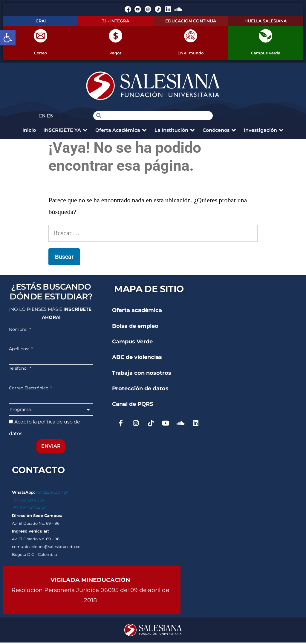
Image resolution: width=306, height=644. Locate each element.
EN (42, 117)
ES (50, 117)
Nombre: (19, 331)
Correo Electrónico (29, 389)
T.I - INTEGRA (115, 21)
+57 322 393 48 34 (28, 501)
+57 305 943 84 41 (29, 509)
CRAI (41, 21)
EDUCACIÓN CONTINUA (191, 21)
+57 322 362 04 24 (53, 494)
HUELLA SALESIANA (266, 21)
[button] (8, 38)
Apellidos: (20, 350)
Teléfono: (19, 370)
